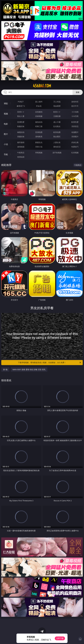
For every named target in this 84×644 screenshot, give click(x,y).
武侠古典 (75, 142)
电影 (6, 124)
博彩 (6, 103)
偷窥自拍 (21, 132)
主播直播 (57, 116)
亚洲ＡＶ (21, 112)
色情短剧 (21, 157)
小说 (6, 144)
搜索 (78, 92)
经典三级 (39, 126)
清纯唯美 (39, 137)
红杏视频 (75, 153)
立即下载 (60, 638)
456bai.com (42, 86)
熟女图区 (57, 137)
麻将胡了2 (21, 106)
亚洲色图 (39, 132)
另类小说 (39, 147)
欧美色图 (57, 132)
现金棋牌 (57, 106)
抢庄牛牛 (75, 106)
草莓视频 (39, 153)
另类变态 (75, 126)
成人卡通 (57, 122)
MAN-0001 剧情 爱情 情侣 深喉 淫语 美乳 (29, 369)
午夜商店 (21, 153)
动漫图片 (75, 132)
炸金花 (39, 106)
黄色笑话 (57, 147)
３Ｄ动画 (75, 112)
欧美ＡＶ (57, 112)
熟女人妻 (21, 116)
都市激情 (21, 142)
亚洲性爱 (21, 122)
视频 (6, 114)
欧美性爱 (75, 122)
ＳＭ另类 (75, 116)
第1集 (5, 369)
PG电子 (21, 102)
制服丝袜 (21, 126)
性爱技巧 (75, 147)
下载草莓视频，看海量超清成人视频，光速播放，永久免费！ (50, 363)
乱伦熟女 (57, 126)
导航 (6, 154)
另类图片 (75, 137)
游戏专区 (75, 102)
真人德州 (39, 102)
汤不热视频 (57, 153)
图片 (6, 134)
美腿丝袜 (21, 137)
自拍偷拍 (39, 112)
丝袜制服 (39, 116)
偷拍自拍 (39, 122)
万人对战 (57, 102)
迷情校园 (21, 147)
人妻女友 (57, 142)
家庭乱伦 (39, 142)
